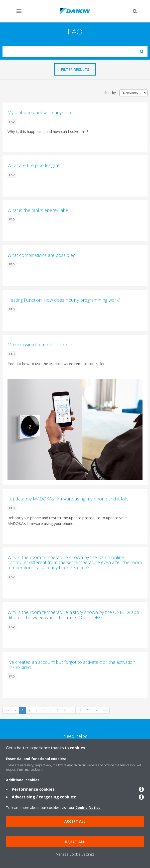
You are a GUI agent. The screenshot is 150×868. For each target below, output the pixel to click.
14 (89, 710)
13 (80, 710)
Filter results (75, 69)
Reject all (75, 842)
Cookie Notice (88, 808)
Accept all (75, 821)
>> (105, 710)
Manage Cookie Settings (75, 854)
